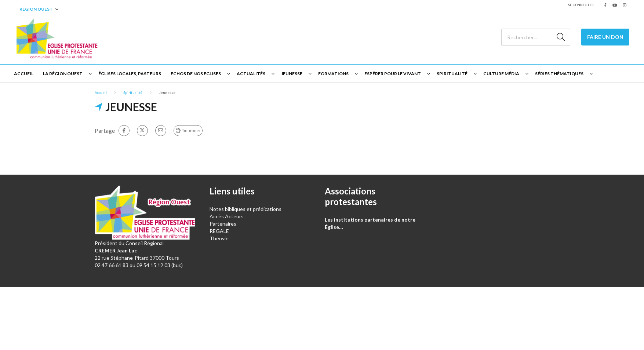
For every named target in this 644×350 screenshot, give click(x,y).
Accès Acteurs (227, 216)
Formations (333, 74)
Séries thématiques (559, 74)
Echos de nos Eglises (196, 74)
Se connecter (581, 5)
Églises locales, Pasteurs (130, 74)
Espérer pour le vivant (393, 74)
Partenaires (223, 224)
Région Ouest (36, 9)
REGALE (219, 231)
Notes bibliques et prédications (245, 209)
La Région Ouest (63, 74)
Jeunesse (292, 74)
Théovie (219, 238)
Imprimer (191, 130)
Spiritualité (452, 74)
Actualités (251, 74)
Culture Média (501, 74)
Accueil (24, 74)
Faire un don (605, 37)
